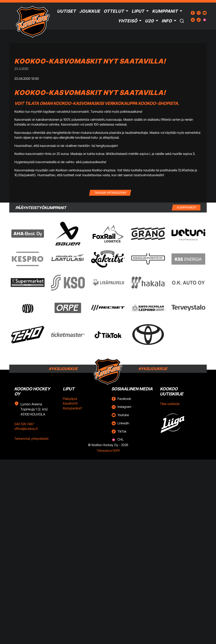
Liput (138, 11)
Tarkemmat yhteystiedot (31, 439)
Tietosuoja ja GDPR (108, 451)
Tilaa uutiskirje (170, 404)
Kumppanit (165, 11)
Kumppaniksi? (72, 408)
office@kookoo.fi (26, 429)
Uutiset (66, 11)
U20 (149, 21)
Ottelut (114, 11)
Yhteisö (128, 21)
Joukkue (90, 11)
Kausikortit (70, 403)
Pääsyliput (70, 399)
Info (167, 21)
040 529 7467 (24, 424)
